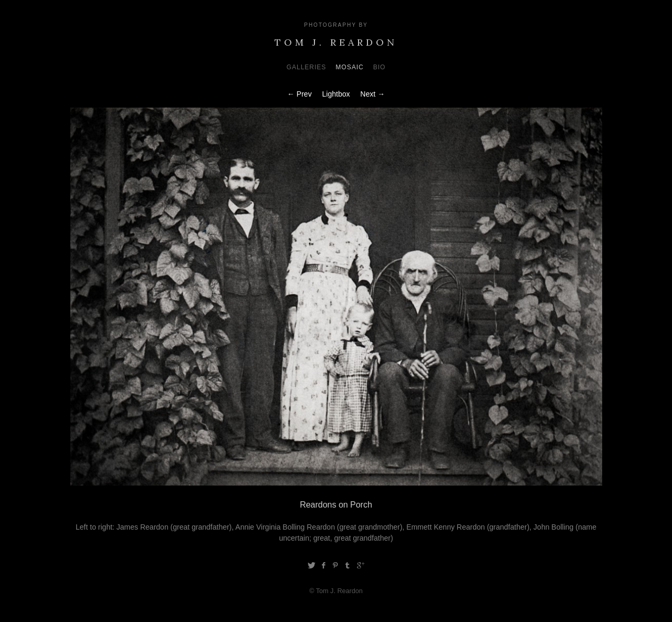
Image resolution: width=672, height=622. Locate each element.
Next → (372, 94)
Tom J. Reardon (336, 42)
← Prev (300, 94)
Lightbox (336, 94)
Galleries (307, 67)
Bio (380, 67)
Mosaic (349, 67)
